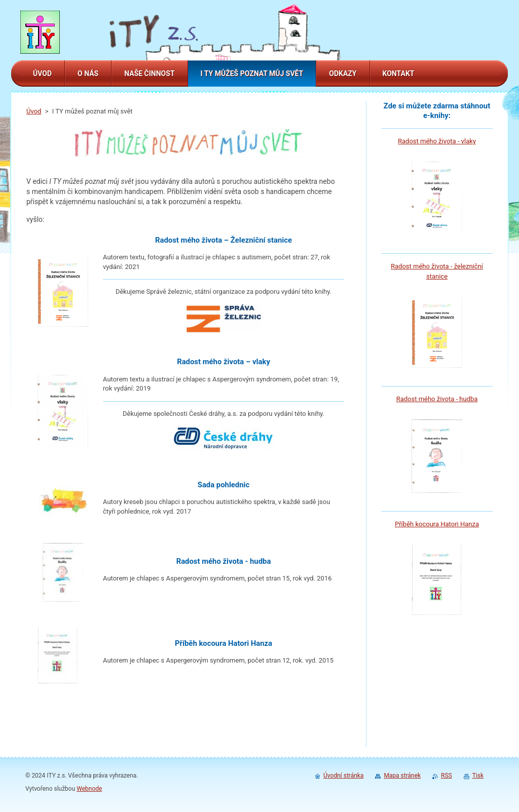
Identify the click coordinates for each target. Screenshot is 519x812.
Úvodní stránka (343, 776)
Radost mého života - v (431, 141)
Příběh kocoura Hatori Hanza (437, 524)
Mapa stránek (402, 776)
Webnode (89, 789)
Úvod (34, 111)
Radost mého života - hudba (437, 399)
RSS (447, 776)
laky (470, 141)
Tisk (478, 776)
